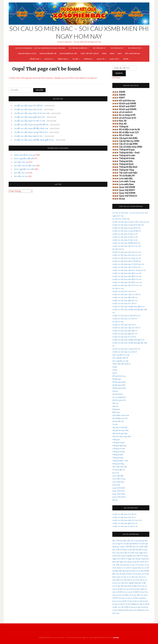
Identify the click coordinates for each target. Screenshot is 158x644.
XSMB (104, 53)
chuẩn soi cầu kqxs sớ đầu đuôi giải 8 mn (34, 140)
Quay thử (114, 59)
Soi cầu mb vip (99, 48)
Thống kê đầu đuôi (128, 167)
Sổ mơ (126, 59)
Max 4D (123, 124)
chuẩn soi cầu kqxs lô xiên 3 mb (30, 121)
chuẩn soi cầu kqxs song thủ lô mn (31, 132)
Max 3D (123, 121)
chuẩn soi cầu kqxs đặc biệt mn (125, 297)
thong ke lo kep (134, 607)
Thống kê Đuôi (126, 164)
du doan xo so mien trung (125, 568)
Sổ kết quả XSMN (128, 109)
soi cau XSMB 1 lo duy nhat (126, 601)
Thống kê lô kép (127, 158)
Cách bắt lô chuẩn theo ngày (131, 553)
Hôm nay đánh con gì (27, 53)
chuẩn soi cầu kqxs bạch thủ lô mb (126, 267)
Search (119, 73)
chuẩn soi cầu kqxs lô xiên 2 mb (125, 240)
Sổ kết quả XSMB (127, 103)
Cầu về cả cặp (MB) (128, 144)
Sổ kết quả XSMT (128, 106)
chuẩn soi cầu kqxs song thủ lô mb (126, 228)
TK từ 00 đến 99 (127, 176)
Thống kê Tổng (126, 170)
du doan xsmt (141, 574)
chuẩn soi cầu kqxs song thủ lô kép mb (128, 225)
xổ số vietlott (126, 112)
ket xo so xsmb (133, 580)
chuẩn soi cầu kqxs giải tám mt (125, 334)
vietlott (49, 59)
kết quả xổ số (126, 586)
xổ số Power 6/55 (128, 118)
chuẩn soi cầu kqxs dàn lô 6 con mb (127, 255)
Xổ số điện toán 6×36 (121, 415)
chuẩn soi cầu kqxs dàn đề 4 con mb (127, 273)
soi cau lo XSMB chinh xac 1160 (128, 595)
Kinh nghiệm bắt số (48, 53)
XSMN (112, 53)
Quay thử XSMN (127, 193)
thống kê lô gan (119, 443)
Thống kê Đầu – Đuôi (129, 153)
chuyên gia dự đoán (131, 544)
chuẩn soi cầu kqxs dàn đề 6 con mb (127, 276)
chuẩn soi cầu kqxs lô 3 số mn (29, 106)
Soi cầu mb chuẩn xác (78, 48)
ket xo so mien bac (131, 577)
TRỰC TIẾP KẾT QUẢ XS (90, 53)
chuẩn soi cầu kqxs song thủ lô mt (126, 349)
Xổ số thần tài (126, 135)
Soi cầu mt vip (134, 48)
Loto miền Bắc (126, 178)
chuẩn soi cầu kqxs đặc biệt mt (125, 331)
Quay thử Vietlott (128, 196)
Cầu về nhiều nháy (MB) (130, 147)
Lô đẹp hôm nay (138, 586)
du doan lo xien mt (130, 565)
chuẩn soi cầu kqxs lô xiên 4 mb (125, 234)
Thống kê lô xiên (127, 155)
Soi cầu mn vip (117, 48)
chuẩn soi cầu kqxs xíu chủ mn (125, 319)
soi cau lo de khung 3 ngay (134, 589)
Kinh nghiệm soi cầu (68, 53)
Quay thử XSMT (127, 190)
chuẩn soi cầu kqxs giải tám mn (30, 117)
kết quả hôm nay (133, 53)
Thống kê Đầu (126, 161)
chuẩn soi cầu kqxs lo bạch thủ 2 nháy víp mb (131, 222)
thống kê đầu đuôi (119, 446)
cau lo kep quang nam (139, 541)
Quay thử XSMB (127, 187)
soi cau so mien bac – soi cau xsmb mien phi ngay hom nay (40, 48)
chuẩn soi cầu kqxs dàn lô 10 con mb (32, 113)
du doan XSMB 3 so (127, 574)
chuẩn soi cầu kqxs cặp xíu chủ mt (126, 328)
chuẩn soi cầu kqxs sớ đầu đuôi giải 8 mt (128, 340)
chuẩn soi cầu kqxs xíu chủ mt (125, 352)
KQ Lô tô (101, 59)
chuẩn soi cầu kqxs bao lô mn (28, 136)
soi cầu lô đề (123, 607)
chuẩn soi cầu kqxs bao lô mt (28, 109)
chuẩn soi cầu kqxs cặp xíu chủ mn (127, 294)
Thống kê (88, 59)
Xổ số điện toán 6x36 (129, 129)
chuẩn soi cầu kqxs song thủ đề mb (31, 125)
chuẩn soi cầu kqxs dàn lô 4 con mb (127, 246)
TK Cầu (75, 59)
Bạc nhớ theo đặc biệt (121, 541)
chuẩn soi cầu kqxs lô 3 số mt (124, 337)
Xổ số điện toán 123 (129, 132)
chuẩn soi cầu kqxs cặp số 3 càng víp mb (129, 270)
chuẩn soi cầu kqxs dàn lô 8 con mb (127, 252)
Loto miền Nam (126, 184)
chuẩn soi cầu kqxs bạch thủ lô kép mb (128, 264)
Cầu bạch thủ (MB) (128, 138)
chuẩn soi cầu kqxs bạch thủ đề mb (127, 261)
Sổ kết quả (35, 59)
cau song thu (118, 544)
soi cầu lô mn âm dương (127, 604)
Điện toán (63, 59)
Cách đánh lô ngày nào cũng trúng (131, 559)
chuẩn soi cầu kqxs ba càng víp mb (127, 258)
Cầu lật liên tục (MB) (129, 141)
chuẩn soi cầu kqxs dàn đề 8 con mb (127, 279)
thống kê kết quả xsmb (127, 610)
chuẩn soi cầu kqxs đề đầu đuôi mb (31, 128)
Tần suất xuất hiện (128, 173)
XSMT (120, 53)
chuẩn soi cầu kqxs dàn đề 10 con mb (127, 282)
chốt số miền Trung (123, 550)
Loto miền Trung (127, 181)
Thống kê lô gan (127, 150)
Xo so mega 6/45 (127, 115)
